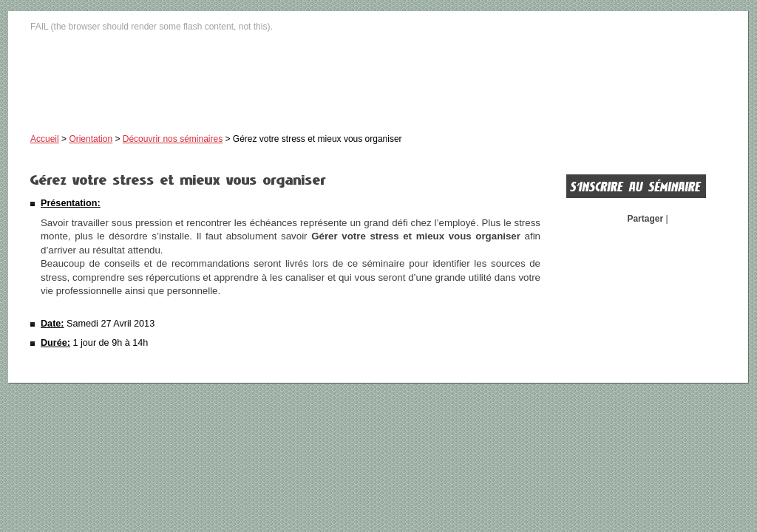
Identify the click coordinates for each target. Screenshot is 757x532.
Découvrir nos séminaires (173, 139)
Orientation (91, 139)
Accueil (45, 139)
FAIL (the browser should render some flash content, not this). (152, 27)
